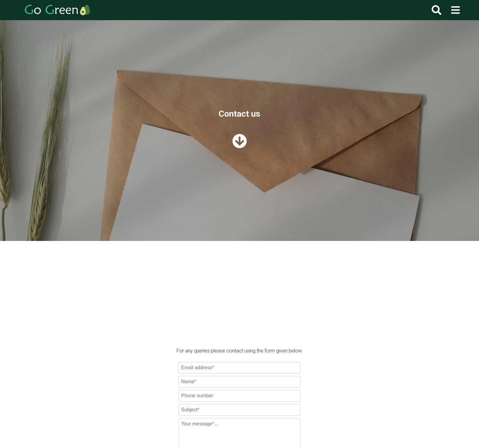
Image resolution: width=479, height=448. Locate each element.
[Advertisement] (239, 301)
